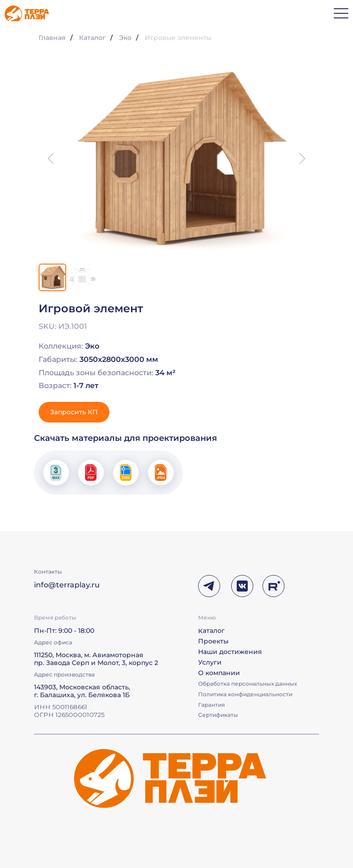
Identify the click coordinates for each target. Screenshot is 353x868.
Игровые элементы (178, 38)
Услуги (210, 662)
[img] (27, 13)
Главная (52, 38)
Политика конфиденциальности (245, 694)
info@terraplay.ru (67, 585)
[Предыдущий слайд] (51, 158)
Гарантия (211, 705)
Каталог (92, 38)
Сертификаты (218, 715)
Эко (125, 38)
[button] (74, 412)
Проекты (213, 641)
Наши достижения (230, 652)
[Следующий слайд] (302, 158)
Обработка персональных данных (248, 684)
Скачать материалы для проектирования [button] (125, 438)
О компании (219, 673)
